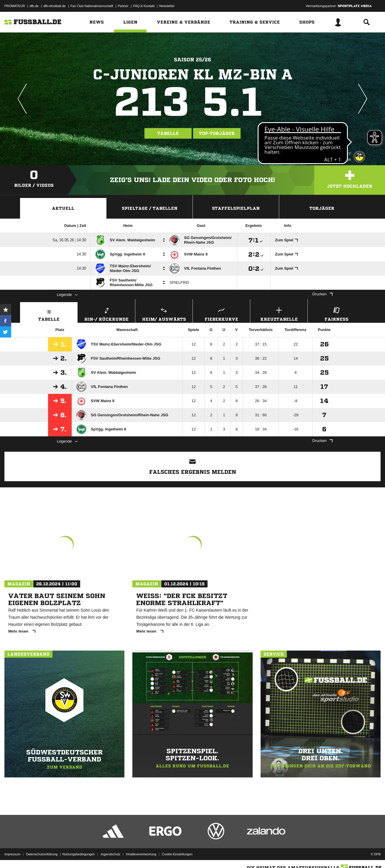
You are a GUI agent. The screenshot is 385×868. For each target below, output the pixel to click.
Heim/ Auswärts (164, 313)
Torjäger (322, 208)
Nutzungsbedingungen (78, 854)
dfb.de (34, 6)
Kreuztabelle (279, 313)
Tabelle (168, 133)
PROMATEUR (15, 6)
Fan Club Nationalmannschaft (92, 6)
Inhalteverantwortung (141, 854)
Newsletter (167, 6)
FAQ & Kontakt (144, 6)
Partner (123, 6)
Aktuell (63, 208)
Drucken (323, 294)
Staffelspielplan (236, 208)
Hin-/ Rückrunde (106, 313)
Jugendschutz (110, 854)
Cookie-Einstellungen (177, 854)
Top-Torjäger (217, 133)
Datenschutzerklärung (42, 854)
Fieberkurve (221, 313)
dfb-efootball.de (55, 6)
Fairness (336, 313)
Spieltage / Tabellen (150, 208)
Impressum (12, 854)
